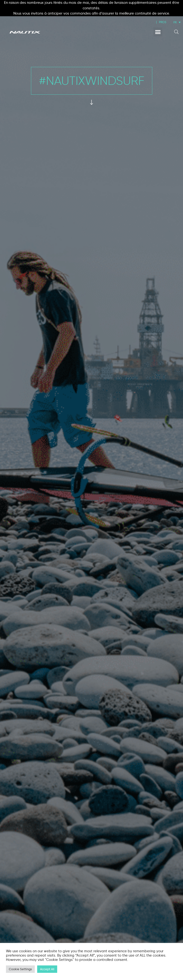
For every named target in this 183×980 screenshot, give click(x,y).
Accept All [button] (47, 969)
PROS (163, 22)
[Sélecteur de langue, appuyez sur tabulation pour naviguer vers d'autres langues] (177, 22)
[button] (158, 32)
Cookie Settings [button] (20, 969)
